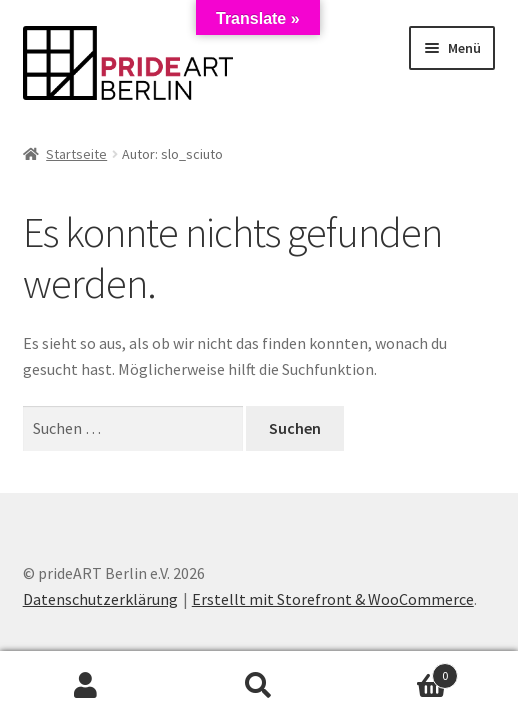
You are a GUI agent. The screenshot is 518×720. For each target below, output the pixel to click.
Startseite (76, 154)
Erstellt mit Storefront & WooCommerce (333, 599)
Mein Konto (86, 686)
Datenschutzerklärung (100, 599)
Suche (259, 686)
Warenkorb (401, 671)
